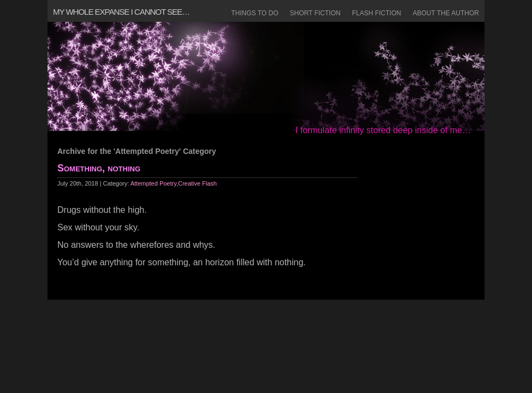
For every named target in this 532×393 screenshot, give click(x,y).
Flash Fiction (376, 13)
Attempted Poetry (153, 183)
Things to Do (255, 13)
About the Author (446, 13)
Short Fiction (315, 13)
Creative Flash (197, 183)
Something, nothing (99, 168)
